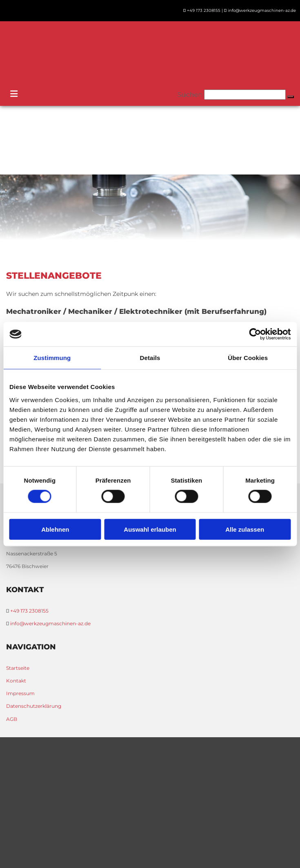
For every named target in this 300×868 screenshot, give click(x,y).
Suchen (190, 95)
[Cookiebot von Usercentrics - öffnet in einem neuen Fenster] (255, 334)
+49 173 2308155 (204, 10)
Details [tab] (150, 358)
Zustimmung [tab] (52, 358)
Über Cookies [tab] (248, 358)
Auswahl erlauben (150, 529)
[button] (291, 97)
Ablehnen (55, 529)
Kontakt (16, 681)
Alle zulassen (245, 529)
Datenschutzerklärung (34, 706)
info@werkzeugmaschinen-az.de (262, 10)
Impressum (20, 693)
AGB (12, 719)
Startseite (18, 668)
